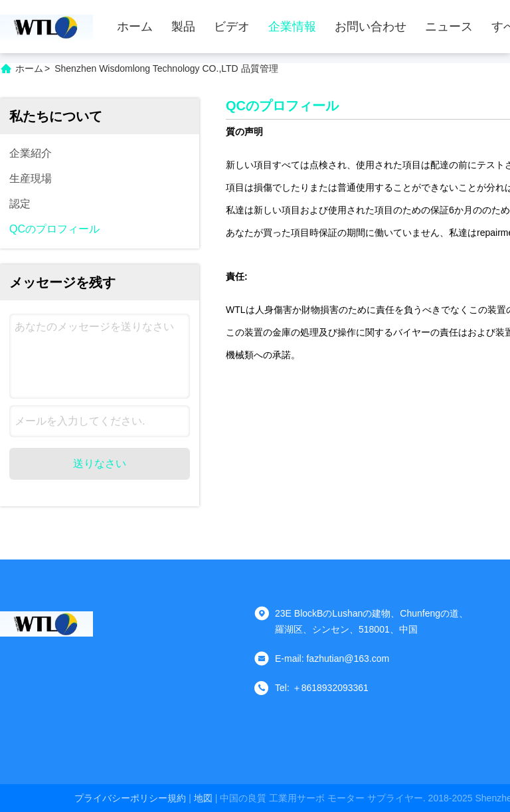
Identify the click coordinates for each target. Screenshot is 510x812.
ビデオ (232, 27)
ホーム (135, 27)
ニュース (449, 27)
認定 (20, 204)
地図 (203, 798)
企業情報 (292, 27)
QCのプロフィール (54, 229)
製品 (183, 27)
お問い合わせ (371, 27)
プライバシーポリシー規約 (130, 798)
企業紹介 (31, 153)
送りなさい (100, 463)
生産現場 (31, 178)
